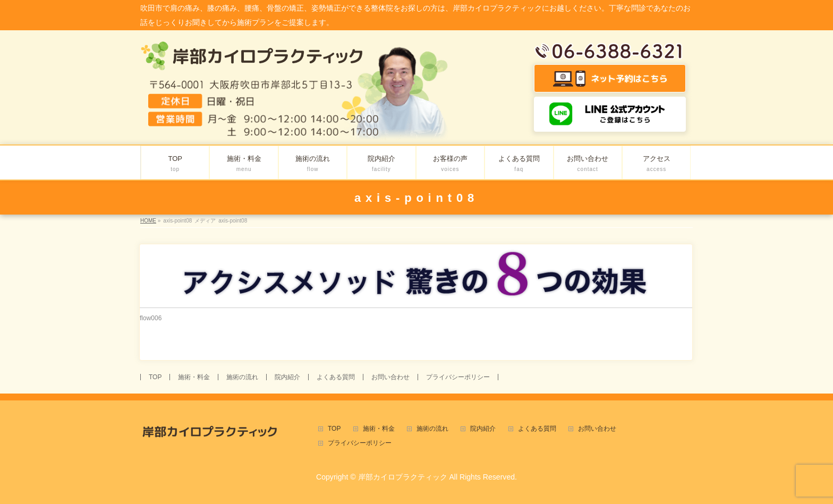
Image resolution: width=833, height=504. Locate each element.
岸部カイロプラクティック (403, 477)
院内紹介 (287, 377)
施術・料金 (194, 377)
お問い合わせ (390, 377)
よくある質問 (336, 377)
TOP (155, 377)
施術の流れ (242, 377)
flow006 (151, 318)
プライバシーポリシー (458, 377)
